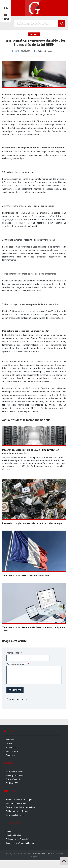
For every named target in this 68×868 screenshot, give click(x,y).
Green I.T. (35, 34)
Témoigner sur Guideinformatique (21, 807)
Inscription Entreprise (15, 815)
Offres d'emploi (13, 779)
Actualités (10, 740)
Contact (9, 831)
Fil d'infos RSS (12, 783)
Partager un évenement (16, 803)
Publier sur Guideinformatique (19, 799)
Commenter (15, 690)
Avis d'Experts (12, 751)
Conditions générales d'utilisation (20, 843)
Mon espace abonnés (15, 775)
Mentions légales (13, 835)
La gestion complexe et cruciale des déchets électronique (32, 523)
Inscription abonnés (14, 772)
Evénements (11, 747)
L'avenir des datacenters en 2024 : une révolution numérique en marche (31, 451)
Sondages (10, 755)
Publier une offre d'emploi (18, 811)
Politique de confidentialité (18, 839)
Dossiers (10, 744)
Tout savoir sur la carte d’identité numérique (26, 575)
